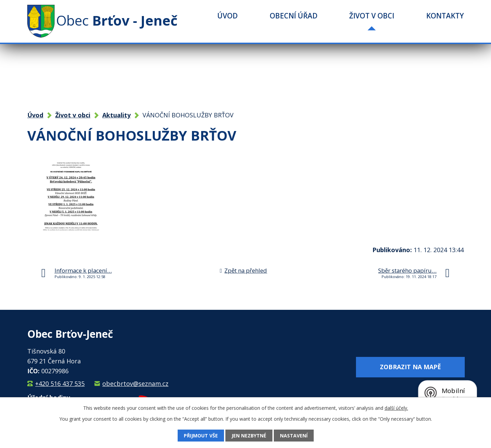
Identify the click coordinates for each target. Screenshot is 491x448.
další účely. (396, 408)
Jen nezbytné (249, 436)
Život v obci (372, 16)
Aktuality (116, 115)
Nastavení (294, 436)
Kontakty (445, 16)
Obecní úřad (294, 16)
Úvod (227, 16)
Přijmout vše (201, 436)
